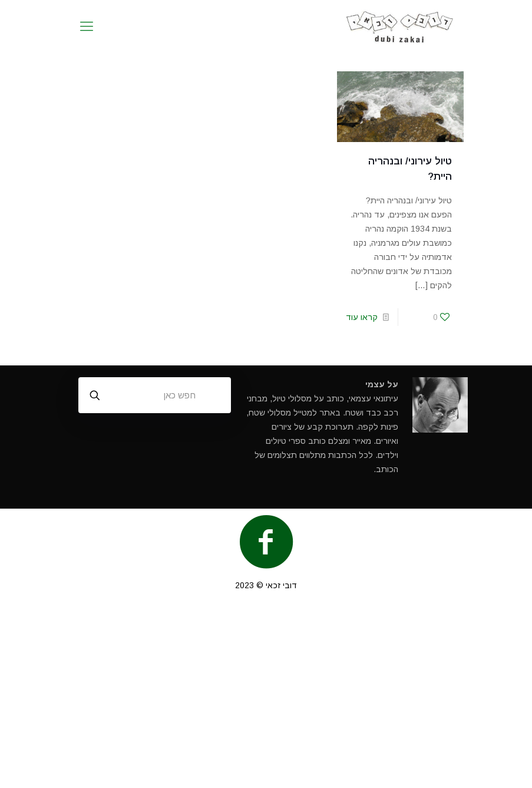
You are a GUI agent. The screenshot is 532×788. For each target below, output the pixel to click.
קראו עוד (362, 317)
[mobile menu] (87, 27)
